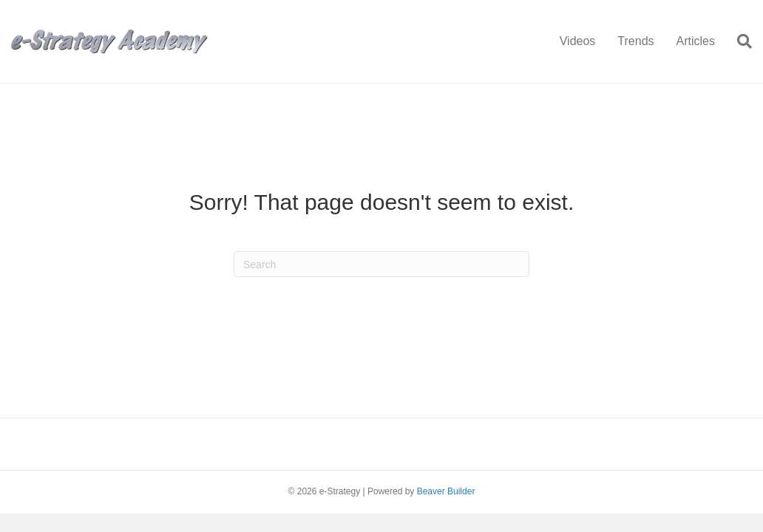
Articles (696, 41)
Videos (578, 41)
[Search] (739, 41)
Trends (635, 41)
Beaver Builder (446, 491)
